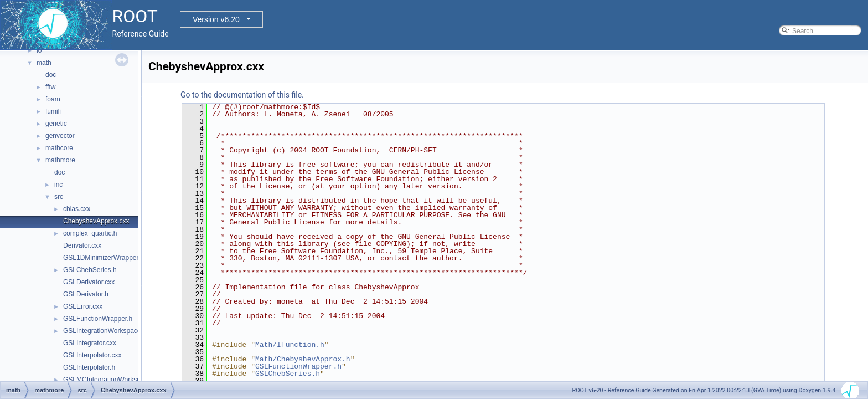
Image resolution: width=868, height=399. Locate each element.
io (39, 50)
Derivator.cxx (82, 245)
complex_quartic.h (90, 233)
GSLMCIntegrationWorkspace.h (110, 380)
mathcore (59, 148)
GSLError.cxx (83, 306)
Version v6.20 (216, 19)
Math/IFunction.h (290, 345)
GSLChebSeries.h (90, 270)
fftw (50, 87)
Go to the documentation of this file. (242, 95)
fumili (53, 111)
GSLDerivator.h (86, 294)
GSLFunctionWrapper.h (98, 319)
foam (53, 99)
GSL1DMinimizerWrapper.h (104, 258)
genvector (60, 136)
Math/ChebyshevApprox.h (303, 359)
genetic (56, 124)
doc (51, 75)
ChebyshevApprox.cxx (96, 221)
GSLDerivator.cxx (89, 282)
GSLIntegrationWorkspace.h (105, 331)
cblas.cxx (77, 209)
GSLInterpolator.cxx (92, 355)
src (59, 197)
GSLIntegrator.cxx (90, 343)
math (44, 63)
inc (58, 185)
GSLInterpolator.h (89, 367)
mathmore (60, 160)
